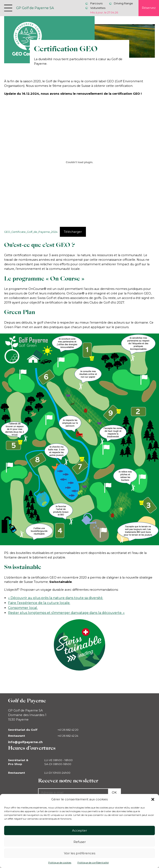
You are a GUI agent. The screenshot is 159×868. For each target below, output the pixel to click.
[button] (153, 799)
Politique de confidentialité (93, 863)
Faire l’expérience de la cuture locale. (39, 603)
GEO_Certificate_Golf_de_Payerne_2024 (31, 232)
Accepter (79, 830)
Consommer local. (23, 608)
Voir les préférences (80, 853)
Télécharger (73, 232)
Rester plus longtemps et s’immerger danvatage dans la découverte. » (66, 613)
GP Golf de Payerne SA (35, 8)
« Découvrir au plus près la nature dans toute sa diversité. (56, 598)
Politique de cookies (60, 863)
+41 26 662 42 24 (68, 736)
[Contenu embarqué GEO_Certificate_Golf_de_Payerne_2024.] (80, 162)
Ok (114, 793)
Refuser (80, 842)
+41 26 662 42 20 (68, 730)
